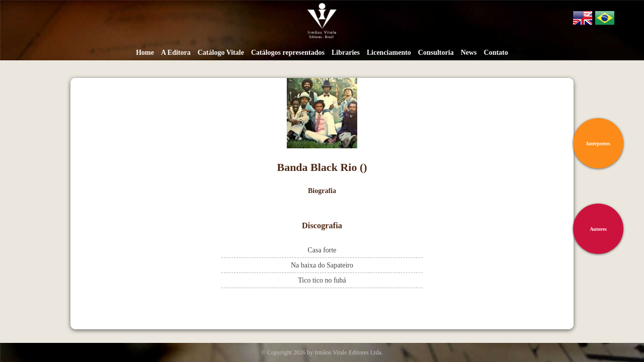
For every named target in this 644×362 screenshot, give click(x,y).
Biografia (322, 191)
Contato (496, 53)
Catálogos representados (288, 53)
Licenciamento (389, 53)
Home (145, 53)
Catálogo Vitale (221, 53)
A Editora (176, 53)
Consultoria (436, 53)
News (469, 53)
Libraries (346, 53)
